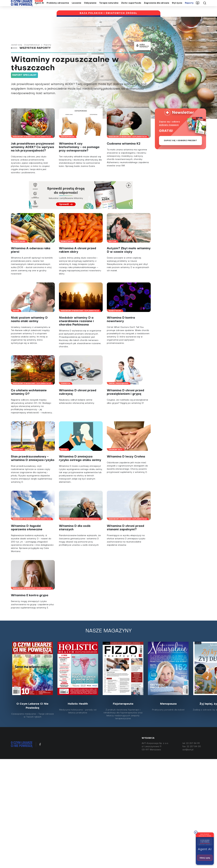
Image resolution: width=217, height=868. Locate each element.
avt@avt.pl (188, 758)
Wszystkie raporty (32, 56)
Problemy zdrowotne (58, 7)
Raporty (189, 7)
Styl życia (177, 7)
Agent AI (39, 7)
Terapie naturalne (109, 7)
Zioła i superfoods (131, 7)
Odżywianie (90, 7)
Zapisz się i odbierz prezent (180, 149)
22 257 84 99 (193, 752)
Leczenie (77, 7)
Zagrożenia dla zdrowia (157, 7)
